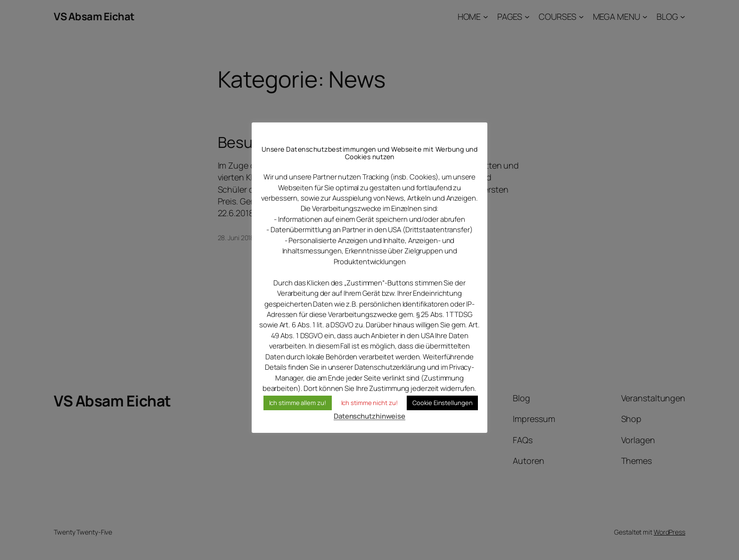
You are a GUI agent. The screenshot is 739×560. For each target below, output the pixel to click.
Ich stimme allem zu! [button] (298, 403)
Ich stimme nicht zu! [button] (369, 403)
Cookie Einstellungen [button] (442, 403)
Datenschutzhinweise (369, 416)
